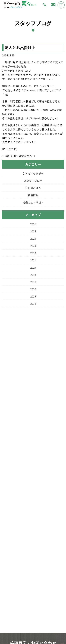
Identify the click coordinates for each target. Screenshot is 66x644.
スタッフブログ (33, 181)
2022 (33, 253)
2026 (33, 224)
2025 (33, 231)
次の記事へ (26, 156)
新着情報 (33, 195)
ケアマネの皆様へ (33, 173)
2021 (33, 260)
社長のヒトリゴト (33, 202)
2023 (33, 246)
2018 (33, 275)
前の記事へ (12, 156)
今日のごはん (33, 188)
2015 (33, 296)
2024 (33, 239)
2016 (33, 289)
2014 (33, 304)
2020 (33, 267)
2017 (33, 282)
